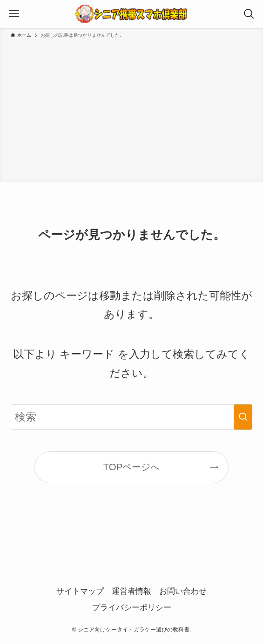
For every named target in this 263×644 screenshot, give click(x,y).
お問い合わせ (183, 591)
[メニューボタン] (14, 14)
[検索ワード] (132, 417)
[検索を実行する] (243, 417)
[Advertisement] (131, 109)
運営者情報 (131, 591)
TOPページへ (131, 467)
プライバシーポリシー (132, 608)
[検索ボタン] (249, 14)
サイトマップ (80, 591)
